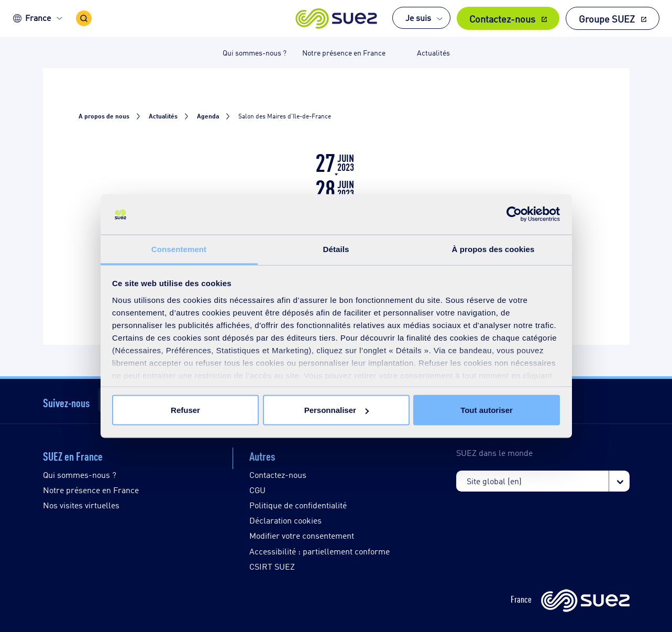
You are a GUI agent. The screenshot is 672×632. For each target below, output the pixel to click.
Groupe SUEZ (607, 18)
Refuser (185, 410)
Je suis (418, 18)
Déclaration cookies (285, 520)
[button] (336, 18)
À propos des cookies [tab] (493, 249)
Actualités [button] (433, 52)
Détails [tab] (336, 249)
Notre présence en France (91, 490)
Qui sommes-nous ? (80, 475)
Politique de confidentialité (298, 505)
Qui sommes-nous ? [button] (255, 52)
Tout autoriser (487, 410)
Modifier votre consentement (302, 535)
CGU (257, 490)
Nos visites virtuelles (81, 505)
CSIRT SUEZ (272, 566)
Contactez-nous (502, 18)
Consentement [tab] (179, 249)
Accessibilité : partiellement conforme (320, 551)
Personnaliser (337, 410)
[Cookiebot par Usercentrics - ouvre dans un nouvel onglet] (514, 214)
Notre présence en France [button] (344, 52)
